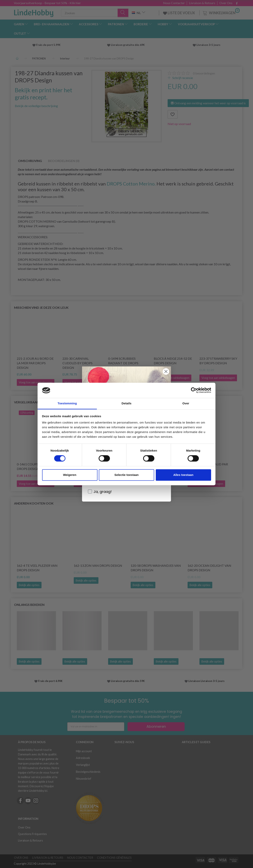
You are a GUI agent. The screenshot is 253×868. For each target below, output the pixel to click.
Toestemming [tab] (67, 403)
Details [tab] (126, 403)
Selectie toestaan (127, 475)
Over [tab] (186, 403)
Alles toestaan (183, 475)
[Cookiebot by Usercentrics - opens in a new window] (194, 390)
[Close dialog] (166, 371)
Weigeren (70, 475)
